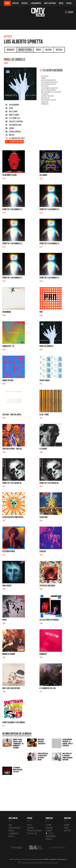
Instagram (49, 828)
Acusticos (30, 828)
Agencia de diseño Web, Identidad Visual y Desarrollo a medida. (38, 863)
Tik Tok (49, 833)
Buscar (69, 12)
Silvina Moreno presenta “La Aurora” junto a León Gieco (68, 743)
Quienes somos (51, 836)
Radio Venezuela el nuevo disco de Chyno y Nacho (43, 757)
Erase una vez (32, 833)
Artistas (15, 3)
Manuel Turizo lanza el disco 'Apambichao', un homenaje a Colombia (18, 744)
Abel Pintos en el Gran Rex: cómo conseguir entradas (67, 757)
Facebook (49, 831)
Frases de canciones (34, 831)
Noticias (25, 3)
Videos (38, 50)
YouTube (48, 825)
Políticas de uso (62, 859)
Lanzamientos (36, 3)
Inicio (7, 3)
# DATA (29, 825)
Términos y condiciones (50, 859)
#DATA (61, 3)
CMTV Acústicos (50, 3)
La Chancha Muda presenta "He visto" (18, 770)
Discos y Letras (25, 50)
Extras (69, 3)
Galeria (48, 50)
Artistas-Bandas (14, 828)
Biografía (11, 50)
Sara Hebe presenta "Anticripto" (42, 742)
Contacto (49, 839)
